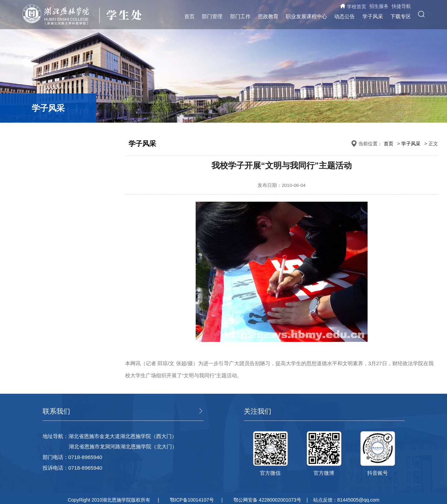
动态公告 (345, 16)
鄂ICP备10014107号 (192, 500)
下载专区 (401, 16)
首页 (189, 16)
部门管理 (212, 16)
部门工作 (240, 16)
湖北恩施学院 (59, 15)
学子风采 (373, 16)
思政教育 (268, 16)
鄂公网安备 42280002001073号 (267, 500)
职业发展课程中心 (306, 16)
